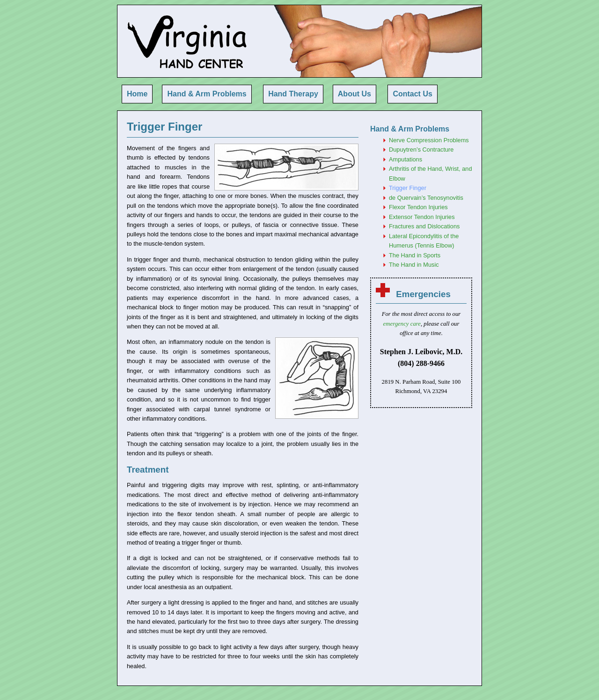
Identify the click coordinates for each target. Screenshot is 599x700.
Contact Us (412, 94)
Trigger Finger (408, 188)
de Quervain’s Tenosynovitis (426, 198)
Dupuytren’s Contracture (421, 149)
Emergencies (423, 294)
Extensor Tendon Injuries (422, 217)
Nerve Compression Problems (429, 140)
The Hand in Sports (415, 255)
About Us (354, 94)
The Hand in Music (414, 265)
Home (137, 94)
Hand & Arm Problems (207, 94)
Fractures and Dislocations (424, 226)
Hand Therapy (293, 94)
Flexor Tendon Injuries (418, 207)
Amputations (405, 159)
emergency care (402, 324)
